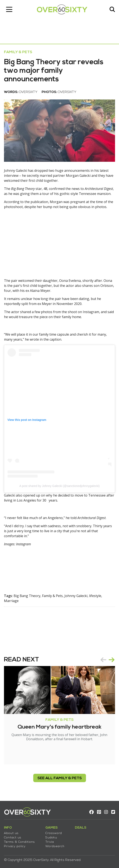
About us (12, 833)
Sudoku (51, 837)
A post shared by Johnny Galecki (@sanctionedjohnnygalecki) (60, 485)
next (111, 659)
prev (103, 659)
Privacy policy (15, 846)
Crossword (54, 833)
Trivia (50, 841)
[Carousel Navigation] (107, 659)
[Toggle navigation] (9, 9)
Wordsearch (55, 846)
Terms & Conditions (20, 841)
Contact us (13, 837)
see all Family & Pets (60, 778)
